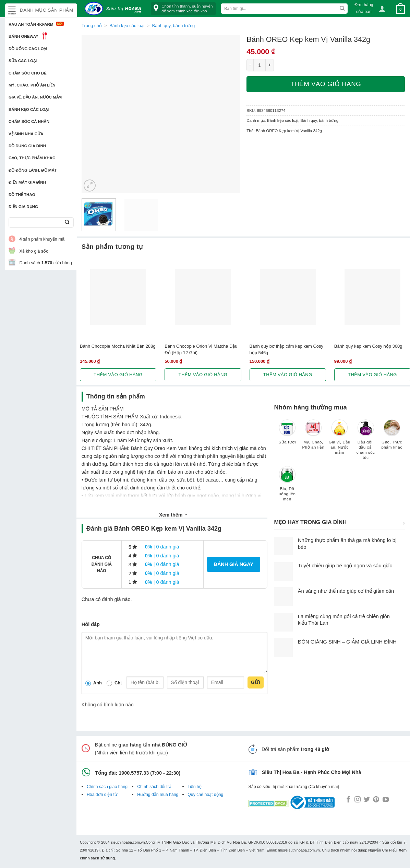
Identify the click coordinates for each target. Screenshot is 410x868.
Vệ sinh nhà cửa (26, 134)
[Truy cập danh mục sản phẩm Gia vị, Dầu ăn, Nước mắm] (339, 440)
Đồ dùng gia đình (27, 146)
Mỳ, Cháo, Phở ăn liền (32, 85)
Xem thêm (173, 514)
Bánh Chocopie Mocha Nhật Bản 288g (118, 346)
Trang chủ (92, 26)
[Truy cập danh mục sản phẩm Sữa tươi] (287, 435)
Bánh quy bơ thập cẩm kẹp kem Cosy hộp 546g (286, 349)
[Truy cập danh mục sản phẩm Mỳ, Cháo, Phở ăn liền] (313, 438)
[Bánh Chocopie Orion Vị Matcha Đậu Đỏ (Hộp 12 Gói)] (203, 297)
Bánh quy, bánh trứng (174, 26)
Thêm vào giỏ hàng (326, 84)
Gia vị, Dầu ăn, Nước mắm (35, 97)
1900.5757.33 (134, 773)
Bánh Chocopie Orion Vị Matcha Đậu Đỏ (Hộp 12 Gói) (201, 349)
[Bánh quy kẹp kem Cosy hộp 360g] (372, 297)
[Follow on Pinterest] (376, 800)
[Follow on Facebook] (348, 800)
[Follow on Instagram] (358, 800)
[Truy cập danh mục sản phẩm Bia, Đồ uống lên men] (287, 487)
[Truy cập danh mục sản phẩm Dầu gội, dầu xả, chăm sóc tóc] (366, 443)
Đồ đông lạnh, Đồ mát (33, 170)
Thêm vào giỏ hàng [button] (118, 375)
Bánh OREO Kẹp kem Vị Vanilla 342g (289, 131)
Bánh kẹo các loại (29, 109)
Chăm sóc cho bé (28, 73)
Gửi (256, 682)
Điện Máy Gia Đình (27, 182)
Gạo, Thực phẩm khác (32, 158)
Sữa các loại (23, 61)
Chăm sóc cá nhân (29, 121)
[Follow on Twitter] (367, 800)
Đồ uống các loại (28, 49)
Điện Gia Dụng (23, 207)
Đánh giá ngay (234, 564)
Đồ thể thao (22, 195)
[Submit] (67, 223)
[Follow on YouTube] (386, 800)
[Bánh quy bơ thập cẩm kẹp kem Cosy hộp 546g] (288, 297)
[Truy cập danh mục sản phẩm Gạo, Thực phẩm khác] (392, 438)
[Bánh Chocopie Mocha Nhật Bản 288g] (118, 297)
